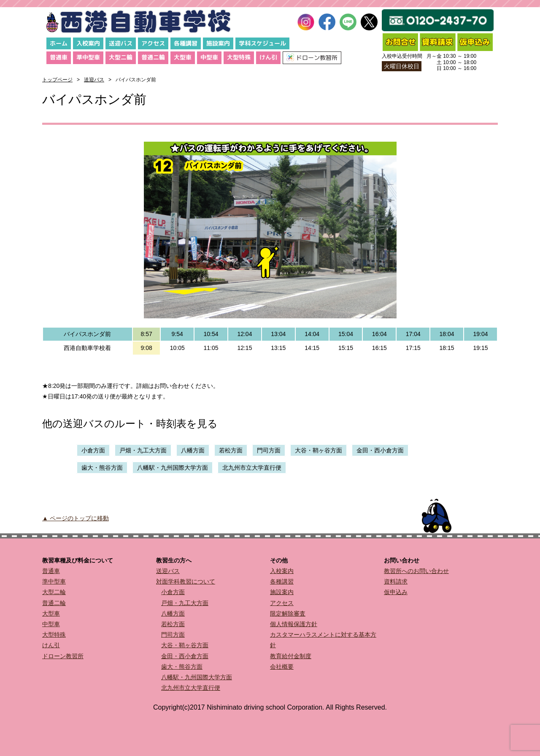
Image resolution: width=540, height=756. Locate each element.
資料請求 (396, 581)
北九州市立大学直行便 (252, 468)
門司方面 (269, 450)
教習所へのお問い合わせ (416, 571)
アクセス (153, 43)
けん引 (268, 57)
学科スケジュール (262, 43)
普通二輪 (153, 57)
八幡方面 (193, 450)
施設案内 (218, 43)
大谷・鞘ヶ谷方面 (319, 450)
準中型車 (88, 57)
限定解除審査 (288, 613)
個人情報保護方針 (294, 624)
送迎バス (121, 43)
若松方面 (231, 450)
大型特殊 (239, 57)
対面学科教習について (186, 581)
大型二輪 (121, 57)
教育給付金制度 (291, 656)
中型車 (209, 57)
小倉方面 (93, 450)
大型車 (183, 57)
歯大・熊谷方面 (102, 468)
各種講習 (186, 43)
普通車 (59, 57)
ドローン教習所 (63, 656)
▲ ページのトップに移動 (76, 518)
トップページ (57, 80)
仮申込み (396, 592)
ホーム (59, 43)
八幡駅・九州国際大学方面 (173, 468)
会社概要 (282, 667)
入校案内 (88, 43)
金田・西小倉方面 (380, 450)
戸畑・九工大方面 (143, 450)
